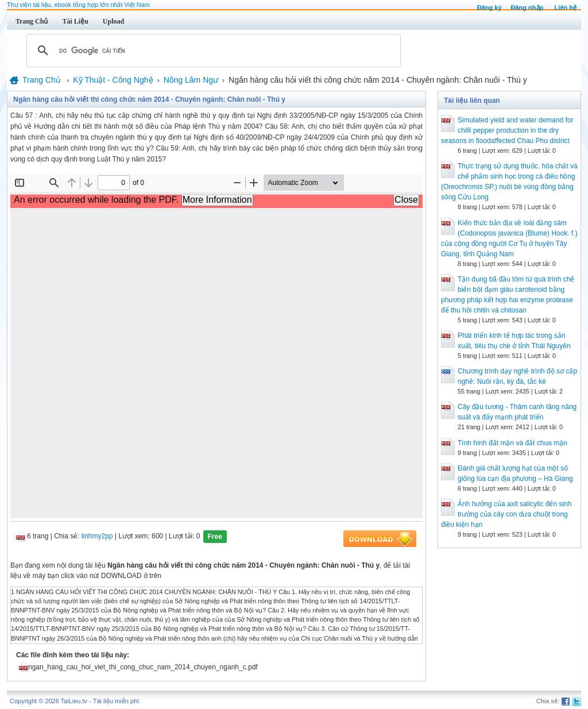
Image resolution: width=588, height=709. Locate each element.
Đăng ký (490, 7)
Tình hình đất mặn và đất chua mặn (512, 443)
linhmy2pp (97, 536)
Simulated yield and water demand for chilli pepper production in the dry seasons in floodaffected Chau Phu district (507, 130)
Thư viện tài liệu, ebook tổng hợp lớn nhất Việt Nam (78, 5)
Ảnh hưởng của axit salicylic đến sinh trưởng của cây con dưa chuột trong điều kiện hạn (506, 514)
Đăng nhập (527, 7)
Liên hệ (566, 7)
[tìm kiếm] (212, 51)
